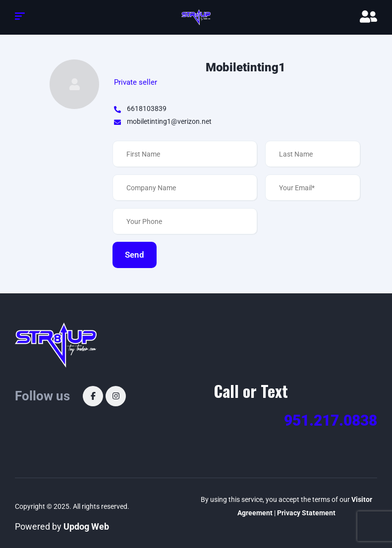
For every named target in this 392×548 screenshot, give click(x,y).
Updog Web (86, 526)
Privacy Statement (306, 513)
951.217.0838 (331, 420)
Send (135, 255)
